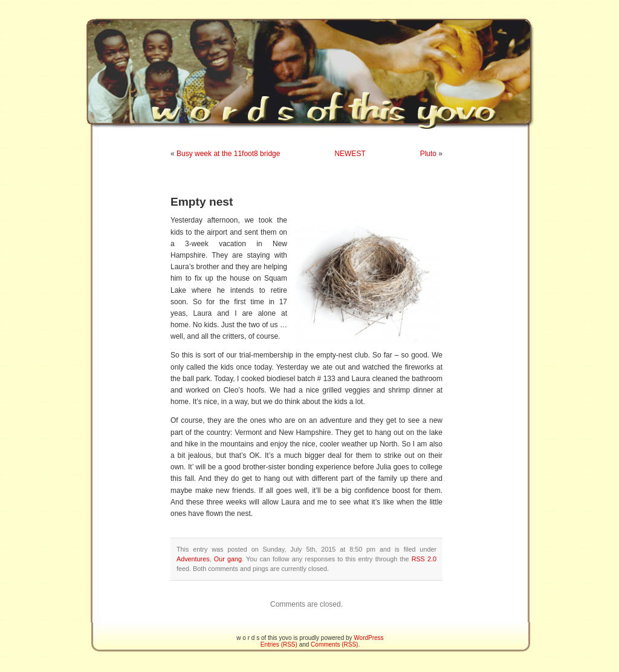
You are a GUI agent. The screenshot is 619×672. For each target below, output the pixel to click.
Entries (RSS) (279, 644)
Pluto (428, 154)
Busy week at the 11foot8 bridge (228, 154)
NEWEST (350, 154)
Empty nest (202, 202)
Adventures (193, 559)
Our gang (228, 559)
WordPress (368, 638)
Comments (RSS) (334, 644)
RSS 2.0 (424, 559)
